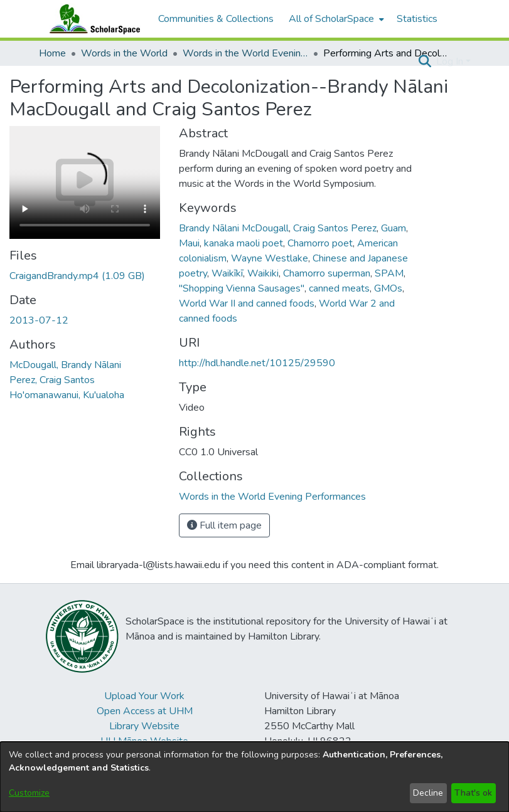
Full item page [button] (224, 525)
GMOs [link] (388, 288)
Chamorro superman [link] (327, 273)
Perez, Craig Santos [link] (52, 380)
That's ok (473, 793)
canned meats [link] (339, 288)
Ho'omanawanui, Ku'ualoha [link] (67, 395)
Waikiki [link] (263, 273)
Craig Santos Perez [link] (335, 228)
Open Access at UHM (145, 711)
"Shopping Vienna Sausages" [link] (242, 288)
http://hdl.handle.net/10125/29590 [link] (257, 363)
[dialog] (254, 777)
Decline (428, 793)
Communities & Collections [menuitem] (216, 19)
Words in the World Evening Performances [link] (245, 53)
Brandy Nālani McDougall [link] (234, 228)
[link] (77, 276)
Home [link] (52, 53)
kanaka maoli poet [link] (244, 243)
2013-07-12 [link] (39, 320)
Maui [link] (189, 243)
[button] (425, 61)
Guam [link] (394, 228)
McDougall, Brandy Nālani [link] (65, 365)
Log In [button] (451, 61)
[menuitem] (335, 19)
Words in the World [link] (124, 53)
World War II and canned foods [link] (247, 303)
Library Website (144, 726)
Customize (29, 793)
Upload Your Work (144, 696)
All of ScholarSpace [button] (331, 19)
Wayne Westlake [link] (270, 258)
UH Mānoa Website (144, 741)
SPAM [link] (389, 273)
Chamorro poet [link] (320, 243)
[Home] (92, 19)
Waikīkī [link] (227, 273)
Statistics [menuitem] (417, 19)
